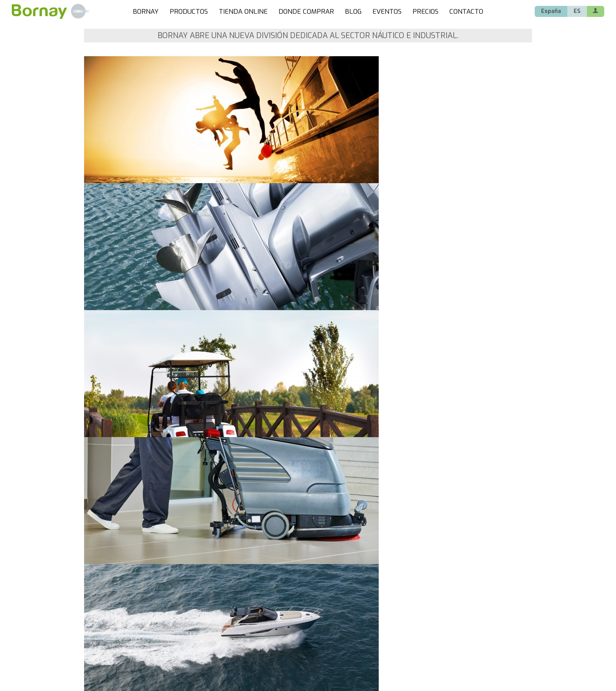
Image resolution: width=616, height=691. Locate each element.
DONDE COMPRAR (306, 12)
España (551, 11)
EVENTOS (387, 12)
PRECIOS (425, 12)
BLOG (353, 12)
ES (577, 11)
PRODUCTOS (189, 12)
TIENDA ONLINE (243, 12)
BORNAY (146, 12)
